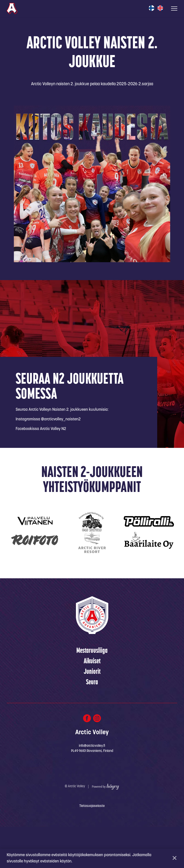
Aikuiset (92, 703)
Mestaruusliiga (92, 692)
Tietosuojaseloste (92, 847)
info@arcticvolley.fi (92, 787)
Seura (92, 724)
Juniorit (92, 713)
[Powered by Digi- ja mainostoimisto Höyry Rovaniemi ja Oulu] (106, 827)
